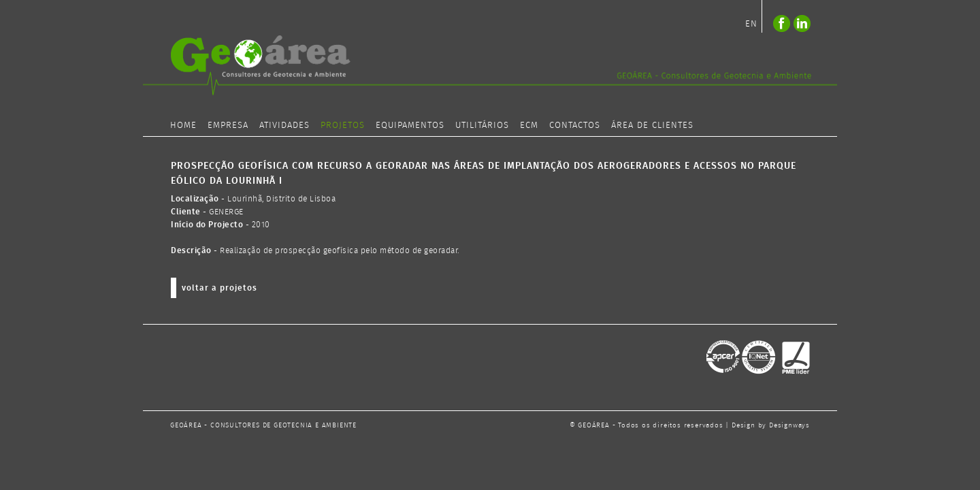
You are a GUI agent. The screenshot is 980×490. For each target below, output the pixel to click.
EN (751, 24)
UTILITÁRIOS (482, 126)
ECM (529, 126)
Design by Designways (771, 426)
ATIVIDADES (284, 126)
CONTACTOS (575, 126)
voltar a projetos (219, 288)
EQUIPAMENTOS (410, 126)
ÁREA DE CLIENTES (652, 126)
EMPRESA (228, 126)
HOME (183, 126)
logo (490, 65)
